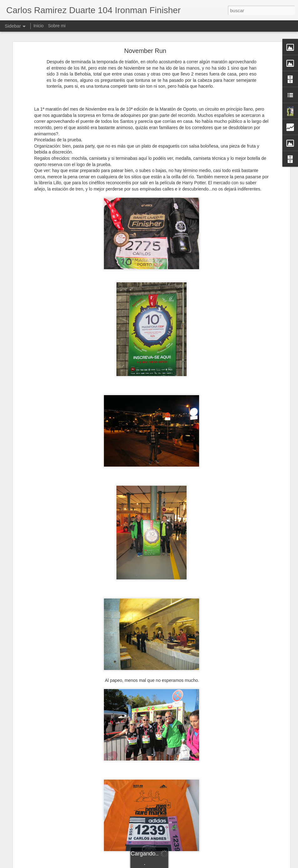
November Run (145, 51)
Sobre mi (57, 26)
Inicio (39, 26)
